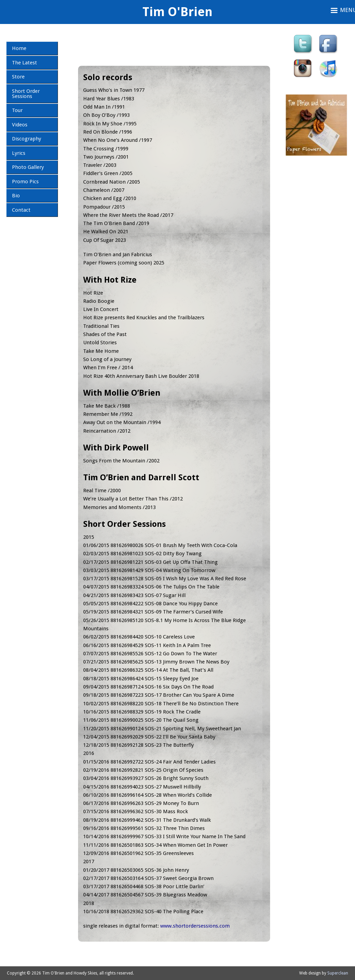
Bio (16, 196)
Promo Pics (25, 182)
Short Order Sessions (26, 94)
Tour (17, 110)
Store (18, 77)
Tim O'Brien (177, 12)
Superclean (338, 973)
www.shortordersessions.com (195, 926)
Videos (20, 125)
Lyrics (19, 153)
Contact (21, 210)
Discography (27, 139)
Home (19, 48)
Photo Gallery (28, 167)
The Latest (24, 63)
